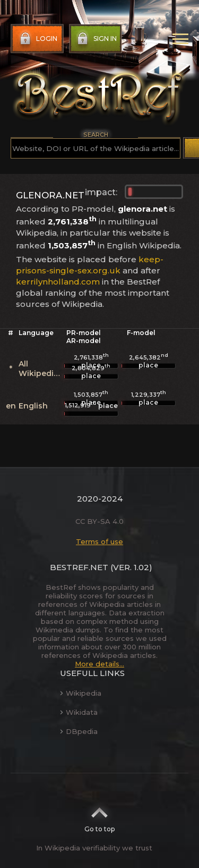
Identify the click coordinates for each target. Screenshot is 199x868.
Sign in (96, 39)
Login (37, 39)
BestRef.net (79, 567)
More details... (99, 664)
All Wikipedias (41, 369)
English (33, 406)
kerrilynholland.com (58, 282)
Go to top (99, 816)
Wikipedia (81, 693)
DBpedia (79, 731)
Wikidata (79, 712)
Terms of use (99, 541)
